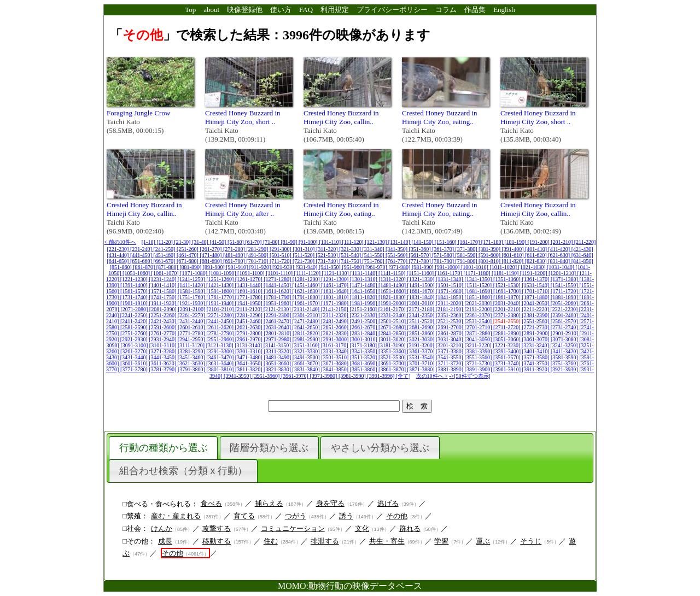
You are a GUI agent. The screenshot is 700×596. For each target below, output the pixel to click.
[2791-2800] (250, 333)
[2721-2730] (536, 327)
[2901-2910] (565, 333)
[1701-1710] (537, 291)
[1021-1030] (533, 267)
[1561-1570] (135, 291)
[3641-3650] (250, 363)
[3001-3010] (364, 339)
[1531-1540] (536, 285)
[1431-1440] (250, 285)
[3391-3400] (508, 351)
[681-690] (211, 261)
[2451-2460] (250, 321)
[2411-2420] (135, 321)
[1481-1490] (393, 285)
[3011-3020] (393, 339)
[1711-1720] (565, 291)
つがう (296, 516)
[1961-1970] (307, 303)
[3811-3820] (249, 369)
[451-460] (165, 255)
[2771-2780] (192, 333)
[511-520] (304, 255)
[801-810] (490, 261)
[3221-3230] (507, 345)
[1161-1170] (450, 273)
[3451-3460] (192, 357)
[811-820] (514, 261)
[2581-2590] (135, 327)
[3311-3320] (278, 351)
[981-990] (424, 267)
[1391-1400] (135, 285)
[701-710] (258, 261)
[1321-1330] (421, 279)
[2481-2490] (336, 321)
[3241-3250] (565, 345)
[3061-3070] (536, 339)
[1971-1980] (336, 303)
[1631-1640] (336, 291)
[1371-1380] (565, 279)
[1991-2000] (393, 303)
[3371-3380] (450, 351)
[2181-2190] (450, 309)
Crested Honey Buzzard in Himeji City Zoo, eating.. (440, 117)
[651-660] (142, 261)
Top (190, 10)
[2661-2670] (364, 327)
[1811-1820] (364, 297)
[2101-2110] (221, 309)
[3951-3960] (267, 376)
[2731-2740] (565, 327)
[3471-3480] (250, 357)
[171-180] (493, 242)
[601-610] (514, 255)
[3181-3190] (393, 345)
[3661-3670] (307, 363)
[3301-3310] (250, 351)
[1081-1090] (223, 273)
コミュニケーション (293, 528)
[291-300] (281, 249)
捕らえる (269, 503)
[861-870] (145, 267)
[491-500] (258, 255)
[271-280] (235, 249)
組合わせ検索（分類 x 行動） (183, 471)
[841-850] (582, 261)
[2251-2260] (163, 315)
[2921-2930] (135, 339)
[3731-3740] (508, 363)
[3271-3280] (163, 351)
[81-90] (290, 242)
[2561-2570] (565, 321)
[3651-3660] (278, 363)
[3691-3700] (393, 363)
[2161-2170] (393, 309)
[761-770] (397, 261)
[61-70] (254, 242)
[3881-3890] (450, 369)
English (504, 10)
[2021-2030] (479, 303)
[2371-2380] (508, 315)
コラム (446, 10)
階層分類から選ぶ (269, 448)
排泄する (325, 541)
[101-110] (330, 242)
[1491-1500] (422, 285)
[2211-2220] (536, 309)
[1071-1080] (194, 273)
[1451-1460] (307, 285)
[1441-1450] (278, 285)
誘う (346, 516)
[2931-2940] (163, 339)
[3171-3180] (364, 345)
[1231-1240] (163, 279)
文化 (362, 528)
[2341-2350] (421, 315)
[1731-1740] (135, 297)
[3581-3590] (565, 357)
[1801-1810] (336, 297)
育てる (244, 516)
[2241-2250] (135, 315)
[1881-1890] (565, 297)
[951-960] (354, 267)
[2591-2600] (163, 327)
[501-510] (281, 255)
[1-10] (149, 242)
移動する (217, 541)
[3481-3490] (278, 357)
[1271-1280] (278, 279)
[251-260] (188, 249)
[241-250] (165, 249)
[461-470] (188, 255)
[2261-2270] (192, 315)
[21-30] (183, 242)
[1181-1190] (506, 273)
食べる (211, 503)
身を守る (330, 503)
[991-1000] (448, 267)
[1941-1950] (250, 303)
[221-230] (118, 249)
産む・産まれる (176, 516)
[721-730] (304, 261)
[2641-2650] (307, 327)
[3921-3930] (565, 369)
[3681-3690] (364, 363)
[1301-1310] (364, 279)
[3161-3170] (336, 345)
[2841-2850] (393, 333)
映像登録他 (245, 10)
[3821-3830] (278, 369)
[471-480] (211, 255)
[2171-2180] (421, 309)
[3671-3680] (336, 363)
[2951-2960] (221, 339)
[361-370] (444, 249)
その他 (397, 516)
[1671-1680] (450, 291)
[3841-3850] (336, 369)
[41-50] (218, 242)
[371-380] (467, 249)
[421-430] (582, 249)
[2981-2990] (307, 339)
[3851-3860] (364, 369)
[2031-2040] (508, 303)
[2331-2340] (393, 315)
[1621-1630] (307, 291)
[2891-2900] (537, 333)
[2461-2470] (278, 321)
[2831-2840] (364, 333)
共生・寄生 (387, 541)
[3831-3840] (307, 369)
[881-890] (191, 267)
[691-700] (235, 261)
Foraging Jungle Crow (138, 113)
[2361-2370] (479, 315)
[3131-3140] (249, 345)
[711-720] (281, 261)
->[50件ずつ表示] (470, 376)
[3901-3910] (508, 369)
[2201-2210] (508, 309)
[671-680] (188, 261)
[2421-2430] (163, 321)
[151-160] (447, 242)
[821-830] (537, 261)
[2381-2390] (536, 315)
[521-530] (328, 255)
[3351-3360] (393, 351)
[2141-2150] (336, 309)
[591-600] (490, 255)
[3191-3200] (421, 345)
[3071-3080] (565, 339)
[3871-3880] (422, 369)
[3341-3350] (364, 351)
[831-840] (560, 261)
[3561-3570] (508, 357)
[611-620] (536, 255)
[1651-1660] (393, 291)
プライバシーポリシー (392, 10)
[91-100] (309, 242)
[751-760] (374, 261)
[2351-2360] (450, 315)
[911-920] (261, 267)
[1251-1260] (221, 279)
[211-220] (585, 242)
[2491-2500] (364, 321)
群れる (410, 528)
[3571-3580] (536, 357)
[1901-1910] (135, 303)
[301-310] (304, 249)
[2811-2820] (307, 333)
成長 (165, 541)
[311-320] (328, 249)
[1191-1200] (534, 273)
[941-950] (331, 267)
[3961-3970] (296, 376)
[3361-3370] (422, 351)
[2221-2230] (565, 309)
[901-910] (238, 267)
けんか (162, 528)
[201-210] (562, 242)
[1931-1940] (221, 303)
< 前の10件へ (120, 242)
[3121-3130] (221, 345)
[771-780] (421, 261)
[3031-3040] (450, 339)
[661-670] (165, 261)
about (211, 10)
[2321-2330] (364, 315)
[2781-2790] (221, 333)
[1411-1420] (192, 285)
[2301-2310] (307, 315)
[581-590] (467, 255)
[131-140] (400, 242)
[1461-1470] (336, 285)
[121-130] (377, 242)
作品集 (475, 10)
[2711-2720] (507, 327)
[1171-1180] (477, 273)
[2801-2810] (278, 333)
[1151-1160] (421, 273)
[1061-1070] (166, 273)
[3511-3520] (364, 357)
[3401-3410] (537, 351)
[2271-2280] (221, 315)
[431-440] (118, 255)
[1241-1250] (192, 279)
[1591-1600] (221, 291)
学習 (441, 541)
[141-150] (423, 242)
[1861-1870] (508, 297)
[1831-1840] (421, 297)
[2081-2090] (164, 309)
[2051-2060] (565, 303)
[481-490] (235, 255)
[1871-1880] (536, 297)
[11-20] (165, 242)
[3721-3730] (479, 363)
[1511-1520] (479, 285)
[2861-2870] (450, 333)
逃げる (388, 503)
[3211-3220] (479, 345)
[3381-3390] (479, 351)
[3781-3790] (163, 369)
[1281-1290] (307, 279)
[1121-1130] (336, 273)
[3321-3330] (307, 351)
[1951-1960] (278, 303)
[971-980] (400, 267)
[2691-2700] (450, 327)
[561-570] (421, 255)
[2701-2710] (479, 327)
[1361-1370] (536, 279)
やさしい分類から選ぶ (380, 448)
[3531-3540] (421, 357)
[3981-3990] (353, 376)
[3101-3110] (164, 345)
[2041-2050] (536, 303)
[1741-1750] (163, 297)
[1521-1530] (508, 285)
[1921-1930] (192, 303)
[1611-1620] (278, 291)
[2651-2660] (336, 327)
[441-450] (142, 255)
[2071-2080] (135, 309)
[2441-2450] (221, 321)
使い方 (281, 10)
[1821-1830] (393, 297)
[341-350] (397, 249)
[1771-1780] (250, 297)
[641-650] (118, 261)
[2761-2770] (163, 333)
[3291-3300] (221, 351)
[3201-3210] (450, 345)
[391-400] (514, 249)
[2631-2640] (278, 327)
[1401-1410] (163, 285)
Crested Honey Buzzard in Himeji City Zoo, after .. (243, 209)
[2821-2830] (336, 333)
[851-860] (122, 267)
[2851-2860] (422, 333)
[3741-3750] (536, 363)
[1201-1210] (563, 273)
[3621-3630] (192, 363)
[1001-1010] (476, 267)
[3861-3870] (393, 369)
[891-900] (215, 267)
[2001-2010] (422, 303)
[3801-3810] (221, 369)
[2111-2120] (249, 309)
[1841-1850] (450, 297)
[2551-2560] (536, 321)
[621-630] (560, 255)
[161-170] (469, 242)
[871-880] (168, 267)
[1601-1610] (250, 291)
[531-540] (351, 255)
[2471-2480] (307, 321)
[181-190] (516, 242)
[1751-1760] (192, 297)
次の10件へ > (432, 376)
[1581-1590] (192, 291)
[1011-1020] (504, 267)
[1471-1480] (364, 285)
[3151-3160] (307, 345)
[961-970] (377, 267)
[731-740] (328, 261)
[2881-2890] (508, 333)
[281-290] (258, 249)
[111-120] (354, 242)
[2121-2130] (278, 309)
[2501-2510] (393, 321)
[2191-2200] (479, 309)
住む (271, 541)
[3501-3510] (336, 357)
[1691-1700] (508, 291)
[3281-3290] (192, 351)
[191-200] (539, 242)
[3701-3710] (422, 363)
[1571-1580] (163, 291)
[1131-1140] (364, 273)
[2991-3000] (336, 339)
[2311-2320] (335, 315)
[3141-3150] (278, 345)
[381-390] (490, 249)
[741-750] (351, 261)
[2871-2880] (479, 333)
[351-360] (421, 249)
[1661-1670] (422, 291)
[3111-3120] (192, 345)
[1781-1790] (278, 297)
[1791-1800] (307, 297)
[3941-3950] (238, 376)
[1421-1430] (221, 285)
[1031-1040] (561, 267)
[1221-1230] (135, 279)
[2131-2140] (307, 309)
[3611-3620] (163, 363)
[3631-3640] (221, 363)
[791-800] (467, 261)
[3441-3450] (163, 357)
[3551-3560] (479, 357)
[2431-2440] (192, 321)
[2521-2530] (450, 321)
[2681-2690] (422, 327)
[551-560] (397, 255)
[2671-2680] (393, 327)
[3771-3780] (135, 369)
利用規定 (335, 10)
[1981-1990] (364, 303)
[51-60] (237, 242)
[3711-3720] (450, 363)
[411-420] (560, 249)
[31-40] (201, 242)
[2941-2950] (192, 339)
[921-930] (284, 267)
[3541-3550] (450, 357)
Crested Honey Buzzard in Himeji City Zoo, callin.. (341, 117)
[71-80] (272, 242)
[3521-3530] (393, 357)
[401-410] (537, 249)
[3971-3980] (324, 376)
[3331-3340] (336, 351)
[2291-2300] (278, 315)
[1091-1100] (252, 273)
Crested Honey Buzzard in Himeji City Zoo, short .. (243, 117)
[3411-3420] (565, 351)
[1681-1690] (479, 291)
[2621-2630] (250, 327)
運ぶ (483, 541)
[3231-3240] (536, 345)
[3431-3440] (135, 357)
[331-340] (374, 249)
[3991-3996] (381, 376)
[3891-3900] (479, 369)
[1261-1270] (250, 279)
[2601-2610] (192, 327)
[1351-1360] (508, 279)
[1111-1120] (308, 273)
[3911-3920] (536, 369)
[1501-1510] (450, 285)
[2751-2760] (135, 333)
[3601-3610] (135, 363)
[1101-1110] (280, 273)
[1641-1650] (364, 291)
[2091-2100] (192, 309)
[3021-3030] (421, 339)
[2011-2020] (450, 303)
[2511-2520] (422, 321)
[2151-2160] (364, 309)
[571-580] (444, 255)
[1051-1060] (137, 273)
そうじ (531, 541)
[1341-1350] (479, 279)
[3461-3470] (221, 357)
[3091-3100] (135, 345)
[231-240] (142, 249)
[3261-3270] (135, 351)
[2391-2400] (565, 315)
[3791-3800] (192, 369)
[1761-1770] (221, 297)
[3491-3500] (307, 357)
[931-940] (307, 267)
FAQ (306, 10)
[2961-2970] (250, 339)
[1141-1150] (393, 273)
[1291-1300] (336, 279)
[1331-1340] (450, 279)
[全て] (403, 376)
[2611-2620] (220, 327)
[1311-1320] (393, 279)
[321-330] (351, 249)
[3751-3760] (565, 363)
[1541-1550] (565, 285)
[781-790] (444, 261)
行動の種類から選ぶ (164, 448)
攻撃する (217, 528)
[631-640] (582, 255)
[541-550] (374, 255)
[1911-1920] (163, 303)
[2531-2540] (479, 321)
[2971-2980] (278, 339)
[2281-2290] (250, 315)
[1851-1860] (479, 297)
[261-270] (211, 249)
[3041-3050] (479, 339)
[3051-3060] (508, 339)
